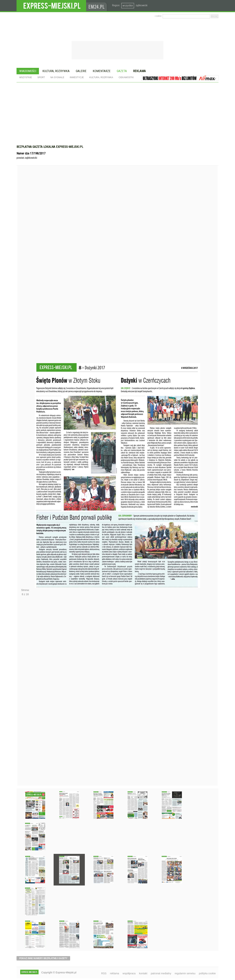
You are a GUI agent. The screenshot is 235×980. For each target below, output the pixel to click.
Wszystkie (26, 77)
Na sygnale (57, 77)
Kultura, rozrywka (56, 71)
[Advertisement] (117, 110)
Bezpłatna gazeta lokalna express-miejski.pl (50, 147)
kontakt (143, 973)
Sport (41, 77)
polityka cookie (207, 973)
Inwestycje (77, 77)
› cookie (158, 16)
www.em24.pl (97, 6)
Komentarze (102, 71)
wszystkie (128, 6)
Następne (25, 692)
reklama (115, 973)
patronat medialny (161, 973)
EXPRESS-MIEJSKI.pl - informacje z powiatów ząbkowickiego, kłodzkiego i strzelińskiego (51, 6)
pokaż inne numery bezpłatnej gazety (43, 958)
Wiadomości (28, 71)
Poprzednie (25, 271)
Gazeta (122, 71)
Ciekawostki (126, 77)
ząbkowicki (142, 5)
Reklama (139, 71)
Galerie (81, 71)
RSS (104, 973)
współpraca (129, 973)
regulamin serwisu (185, 973)
